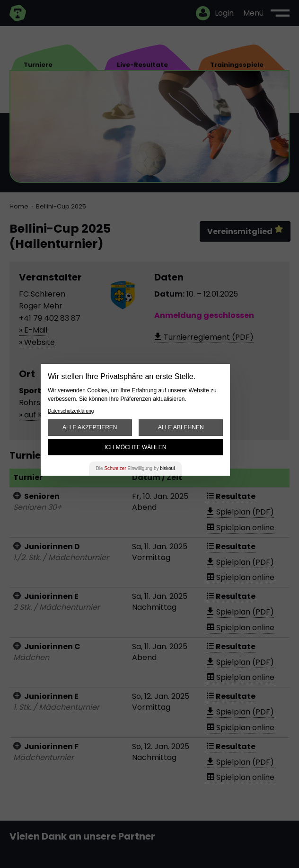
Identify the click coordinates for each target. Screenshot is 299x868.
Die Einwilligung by (136, 468)
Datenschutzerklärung (71, 411)
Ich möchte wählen (136, 447)
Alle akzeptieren (90, 427)
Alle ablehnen (181, 427)
